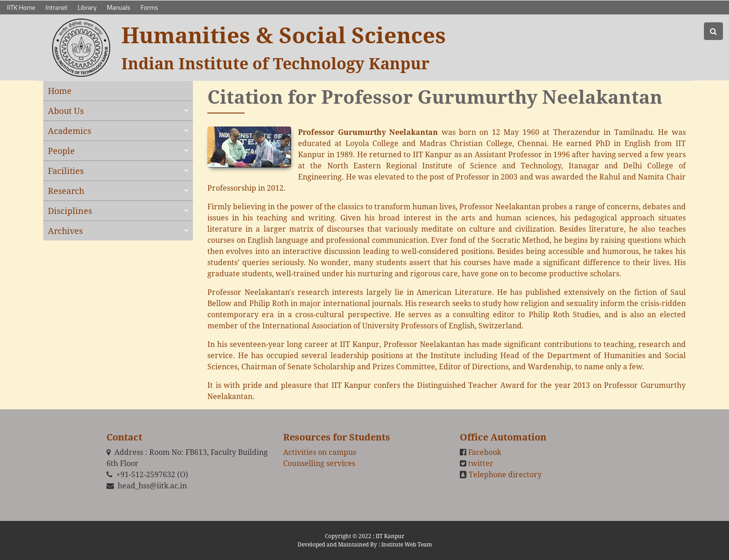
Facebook (485, 452)
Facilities (66, 171)
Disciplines (70, 211)
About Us (66, 111)
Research (66, 191)
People (61, 151)
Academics (70, 131)
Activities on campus (320, 452)
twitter (481, 463)
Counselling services (319, 463)
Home (60, 91)
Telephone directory (505, 474)
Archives (65, 231)
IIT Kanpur (390, 536)
